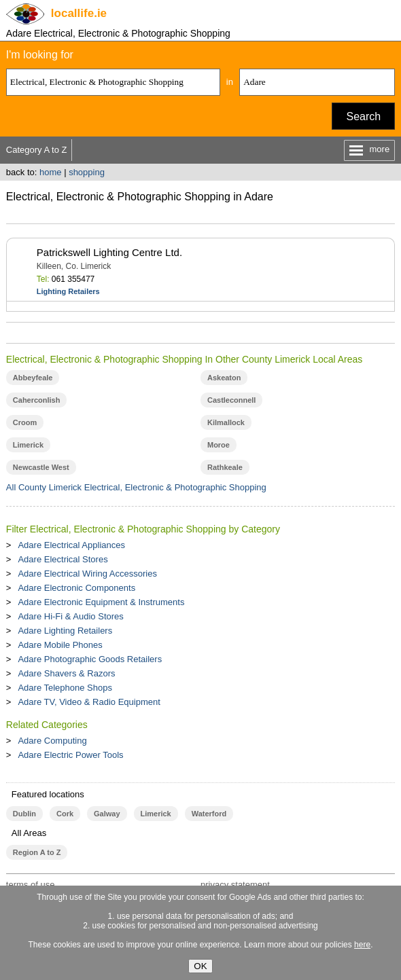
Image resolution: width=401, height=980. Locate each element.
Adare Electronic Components (76, 588)
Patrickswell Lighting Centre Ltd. (109, 252)
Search (363, 116)
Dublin (24, 814)
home (51, 172)
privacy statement (235, 885)
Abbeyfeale (33, 378)
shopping (87, 172)
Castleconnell (231, 400)
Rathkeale (225, 467)
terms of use (31, 885)
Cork (65, 814)
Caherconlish (37, 400)
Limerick (28, 445)
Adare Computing (52, 741)
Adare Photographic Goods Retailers (90, 659)
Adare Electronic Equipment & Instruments (101, 602)
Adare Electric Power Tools (70, 755)
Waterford (209, 814)
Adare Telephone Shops (65, 688)
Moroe (219, 445)
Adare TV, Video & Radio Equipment (89, 702)
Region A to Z (37, 852)
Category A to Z (37, 150)
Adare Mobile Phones (60, 645)
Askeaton (224, 378)
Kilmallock (226, 422)
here (362, 945)
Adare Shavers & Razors (66, 673)
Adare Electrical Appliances (71, 545)
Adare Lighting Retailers (65, 631)
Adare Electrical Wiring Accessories (87, 574)
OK (200, 966)
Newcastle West (41, 467)
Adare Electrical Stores (63, 559)
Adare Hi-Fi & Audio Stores (70, 616)
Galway (107, 814)
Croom (25, 422)
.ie (79, 13)
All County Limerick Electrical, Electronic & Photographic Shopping (136, 487)
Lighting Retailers (68, 291)
